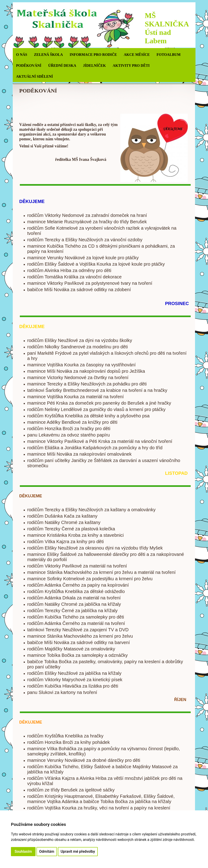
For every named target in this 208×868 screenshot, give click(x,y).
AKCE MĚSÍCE (137, 55)
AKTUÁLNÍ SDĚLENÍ (35, 76)
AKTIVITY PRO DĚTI (131, 65)
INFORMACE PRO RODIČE (93, 55)
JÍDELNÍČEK (94, 65)
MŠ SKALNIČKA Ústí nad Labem (167, 28)
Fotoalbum (168, 55)
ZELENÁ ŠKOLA (48, 55)
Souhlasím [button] (23, 851)
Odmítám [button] (47, 851)
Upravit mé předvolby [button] (78, 851)
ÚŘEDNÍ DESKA (62, 65)
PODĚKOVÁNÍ (29, 65)
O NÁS (22, 55)
